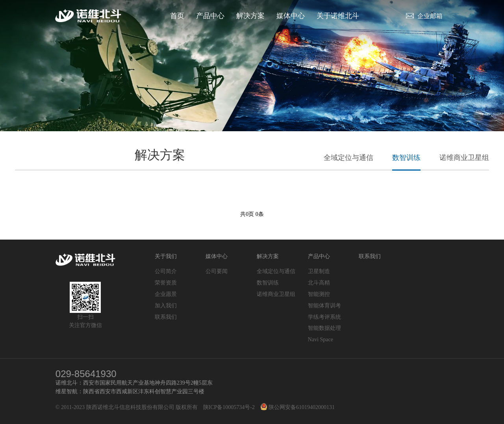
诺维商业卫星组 (464, 158)
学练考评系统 (324, 317)
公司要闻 (217, 271)
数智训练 (406, 158)
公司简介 (166, 271)
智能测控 (319, 294)
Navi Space (321, 339)
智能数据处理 (324, 328)
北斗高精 (319, 283)
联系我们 (166, 317)
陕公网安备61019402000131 (298, 407)
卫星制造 (319, 271)
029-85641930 (86, 374)
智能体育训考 (324, 306)
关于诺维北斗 (338, 16)
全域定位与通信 (348, 158)
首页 (177, 16)
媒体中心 (291, 16)
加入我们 (166, 306)
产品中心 (210, 16)
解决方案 (250, 16)
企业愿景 (166, 294)
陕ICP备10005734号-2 (229, 407)
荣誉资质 (166, 283)
